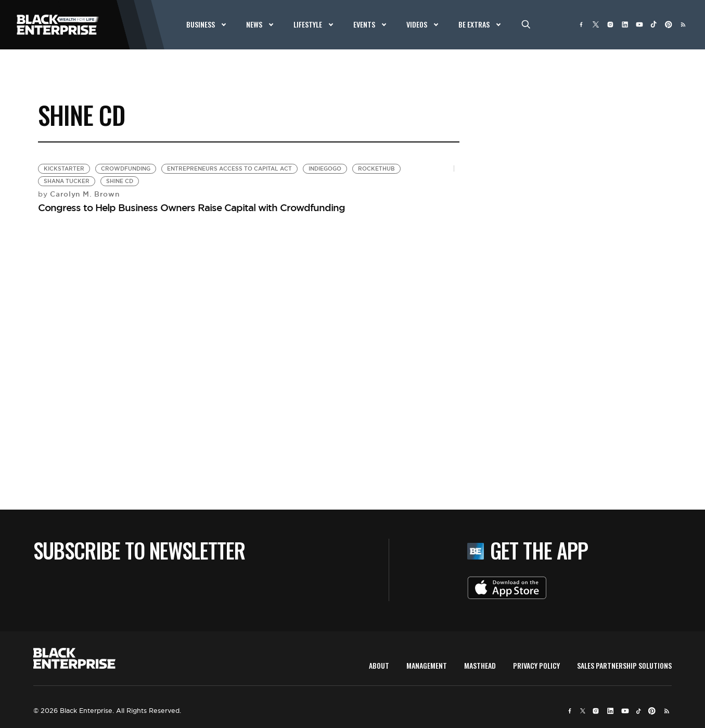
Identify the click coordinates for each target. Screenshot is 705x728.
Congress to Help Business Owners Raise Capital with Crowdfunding (191, 207)
